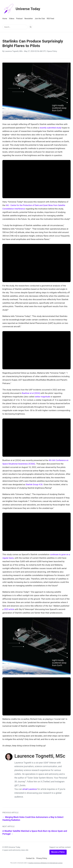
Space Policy (52, 51)
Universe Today (22, 9)
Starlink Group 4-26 (34, 484)
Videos (12, 19)
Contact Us (30, 858)
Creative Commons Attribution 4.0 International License (45, 863)
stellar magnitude (43, 397)
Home (5, 19)
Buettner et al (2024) (31, 393)
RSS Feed (50, 19)
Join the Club (40, 19)
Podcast (19, 19)
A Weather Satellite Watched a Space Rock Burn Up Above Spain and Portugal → (35, 832)
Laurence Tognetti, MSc (14, 51)
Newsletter (29, 19)
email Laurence (30, 789)
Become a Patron (58, 852)
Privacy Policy (42, 858)
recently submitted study (51, 128)
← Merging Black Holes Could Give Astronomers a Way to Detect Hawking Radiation (33, 819)
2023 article (9, 609)
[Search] (31, 27)
